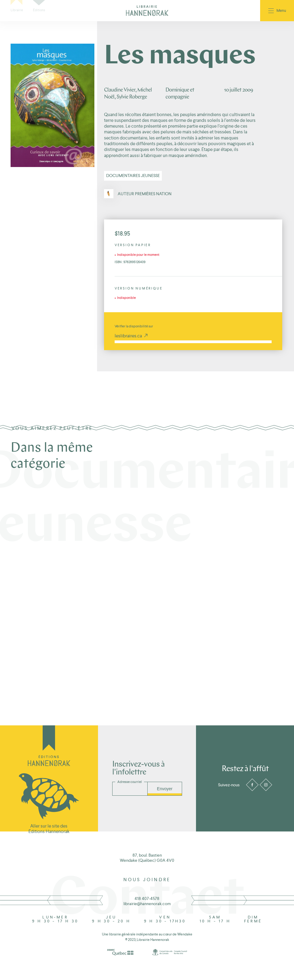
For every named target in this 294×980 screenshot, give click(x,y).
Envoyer (165, 789)
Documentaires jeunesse (133, 176)
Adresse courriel (130, 782)
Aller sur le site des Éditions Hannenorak (49, 829)
